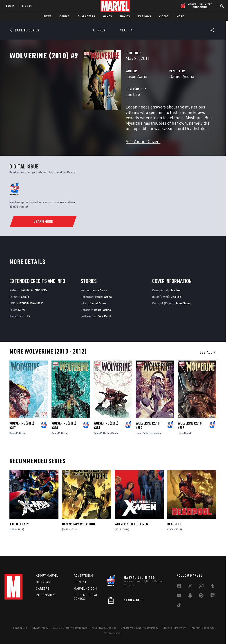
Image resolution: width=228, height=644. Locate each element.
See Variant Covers (92, 150)
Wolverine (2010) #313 (190, 434)
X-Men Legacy (19, 533)
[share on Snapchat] (190, 596)
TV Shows (144, 16)
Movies (125, 16)
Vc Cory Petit (102, 325)
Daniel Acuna (156, 96)
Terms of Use (19, 628)
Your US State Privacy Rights (70, 628)
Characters (86, 16)
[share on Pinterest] (201, 596)
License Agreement (175, 628)
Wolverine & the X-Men (131, 533)
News (48, 16)
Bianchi (188, 442)
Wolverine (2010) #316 (64, 434)
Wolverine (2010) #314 (148, 434)
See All (208, 361)
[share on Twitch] (212, 596)
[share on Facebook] (179, 587)
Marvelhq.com (85, 589)
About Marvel (47, 575)
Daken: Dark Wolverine (79, 533)
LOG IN (10, 6)
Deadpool (175, 533)
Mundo (115, 442)
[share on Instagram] (201, 587)
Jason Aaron (86, 96)
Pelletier (21, 442)
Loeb (180, 442)
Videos (164, 16)
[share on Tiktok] (179, 606)
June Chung (183, 312)
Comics (64, 16)
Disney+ (80, 582)
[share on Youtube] (179, 596)
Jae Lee (82, 114)
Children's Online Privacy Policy (140, 628)
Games (108, 16)
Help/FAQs (44, 582)
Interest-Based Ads (203, 628)
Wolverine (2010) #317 (22, 434)
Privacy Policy (40, 628)
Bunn (12, 442)
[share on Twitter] (190, 587)
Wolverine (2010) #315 (106, 434)
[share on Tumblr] (212, 587)
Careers (43, 589)
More (180, 16)
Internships (46, 595)
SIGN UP (27, 6)
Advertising (84, 575)
